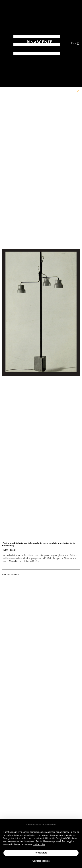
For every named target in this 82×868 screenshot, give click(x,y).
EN (73, 43)
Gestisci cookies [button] (41, 861)
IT (78, 43)
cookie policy (39, 844)
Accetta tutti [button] (41, 853)
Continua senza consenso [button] (41, 825)
